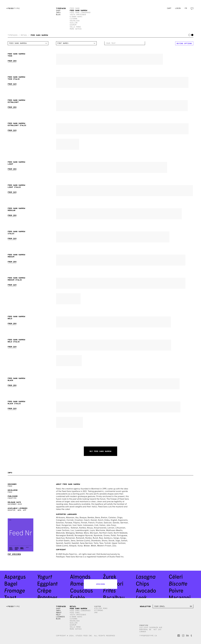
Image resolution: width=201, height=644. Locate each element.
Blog (58, 15)
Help (58, 615)
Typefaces (61, 8)
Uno (96, 612)
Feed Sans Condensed (80, 12)
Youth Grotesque (78, 15)
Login (178, 8)
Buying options (184, 43)
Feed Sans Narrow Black (118, 384)
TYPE (13, 8)
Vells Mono (75, 27)
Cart (169, 8)
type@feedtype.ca (148, 636)
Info (58, 12)
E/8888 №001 (76, 17)
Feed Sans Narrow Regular (119, 214)
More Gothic (76, 29)
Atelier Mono (101, 608)
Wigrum (73, 25)
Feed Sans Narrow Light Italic (124, 191)
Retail (24, 35)
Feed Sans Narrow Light (112, 167)
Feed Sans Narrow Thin (109, 59)
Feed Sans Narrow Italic (113, 237)
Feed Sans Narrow (78, 10)
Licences (60, 617)
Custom (97, 606)
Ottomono (99, 610)
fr (186, 8)
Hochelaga (75, 21)
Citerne (74, 19)
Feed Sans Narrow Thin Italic (122, 82)
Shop (58, 10)
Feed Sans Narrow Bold (113, 322)
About (59, 613)
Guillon (74, 23)
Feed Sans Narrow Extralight (122, 106)
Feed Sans (75, 8)
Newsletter (145, 606)
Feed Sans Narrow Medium (121, 260)
